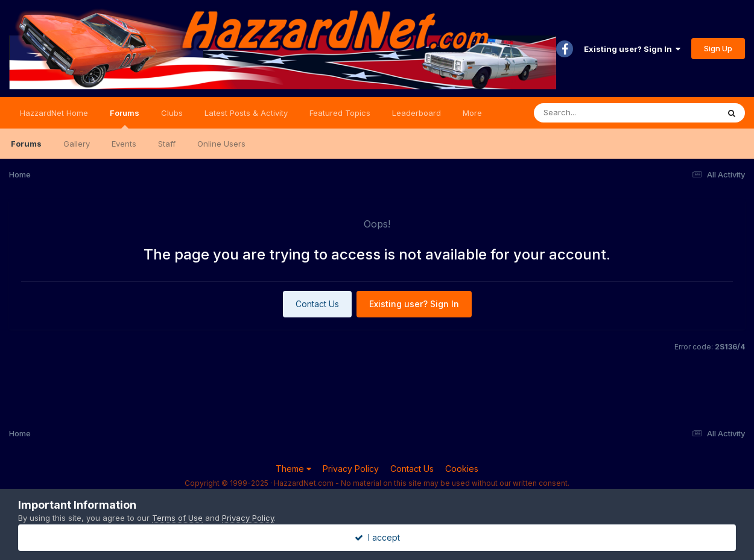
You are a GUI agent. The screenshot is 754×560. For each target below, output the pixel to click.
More (472, 113)
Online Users (221, 144)
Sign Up (718, 48)
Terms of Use (177, 518)
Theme (293, 469)
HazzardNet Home (54, 113)
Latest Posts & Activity (246, 113)
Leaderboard (417, 113)
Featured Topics (340, 113)
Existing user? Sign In (632, 49)
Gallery (77, 144)
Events (124, 144)
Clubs (172, 113)
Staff (167, 144)
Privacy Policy (351, 469)
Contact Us (317, 304)
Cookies (462, 469)
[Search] (593, 113)
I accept (377, 537)
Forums (125, 118)
